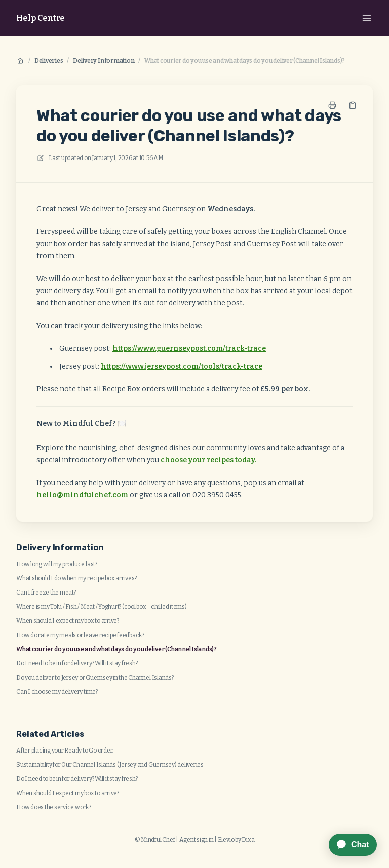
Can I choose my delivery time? (57, 692)
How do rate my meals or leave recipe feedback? (80, 635)
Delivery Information (104, 61)
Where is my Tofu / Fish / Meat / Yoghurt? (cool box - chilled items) (102, 607)
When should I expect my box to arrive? (68, 621)
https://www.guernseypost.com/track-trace (189, 349)
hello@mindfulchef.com (82, 495)
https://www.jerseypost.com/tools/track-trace (182, 366)
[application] (348, 845)
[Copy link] (353, 105)
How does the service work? (54, 807)
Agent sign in (197, 840)
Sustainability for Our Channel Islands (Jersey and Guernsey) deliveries (110, 765)
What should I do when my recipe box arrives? (76, 578)
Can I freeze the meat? (46, 593)
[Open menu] (367, 18)
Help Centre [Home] (41, 18)
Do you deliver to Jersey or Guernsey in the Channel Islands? (95, 678)
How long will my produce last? (57, 564)
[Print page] (332, 105)
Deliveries (49, 61)
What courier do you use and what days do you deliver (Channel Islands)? (245, 61)
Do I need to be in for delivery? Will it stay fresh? (77, 663)
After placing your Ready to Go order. (65, 751)
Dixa (248, 840)
